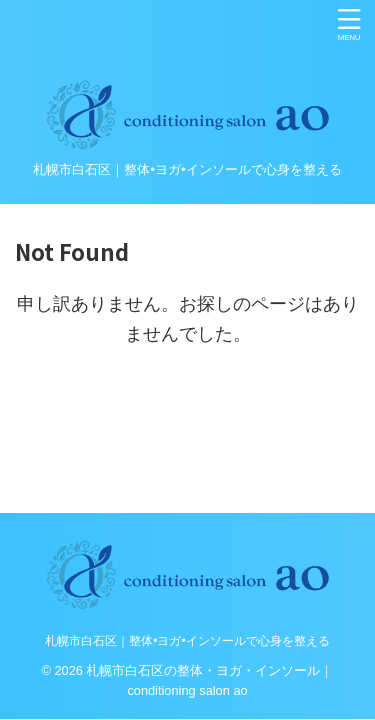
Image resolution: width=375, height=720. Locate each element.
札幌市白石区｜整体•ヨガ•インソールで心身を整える (187, 641)
